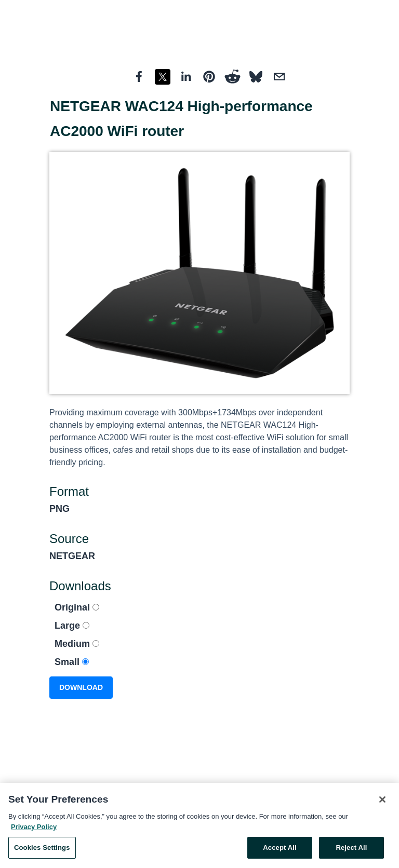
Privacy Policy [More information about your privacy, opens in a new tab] (34, 829)
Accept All (280, 850)
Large (72, 626)
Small (72, 662)
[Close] (382, 802)
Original (77, 607)
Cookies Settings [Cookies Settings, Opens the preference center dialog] (42, 850)
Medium (77, 644)
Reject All (351, 850)
